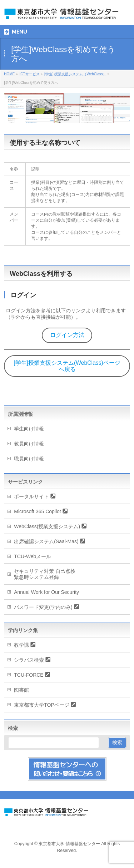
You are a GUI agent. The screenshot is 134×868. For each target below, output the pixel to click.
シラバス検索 (29, 660)
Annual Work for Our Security (46, 592)
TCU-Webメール (33, 556)
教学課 (21, 645)
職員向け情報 (29, 459)
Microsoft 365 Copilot (38, 511)
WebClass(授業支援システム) (47, 526)
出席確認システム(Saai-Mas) (46, 541)
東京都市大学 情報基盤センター (69, 844)
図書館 (21, 690)
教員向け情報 (29, 444)
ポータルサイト (31, 496)
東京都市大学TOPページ (42, 705)
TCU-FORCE (29, 675)
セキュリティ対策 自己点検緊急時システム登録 (45, 574)
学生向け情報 (29, 429)
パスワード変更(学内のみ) (43, 607)
